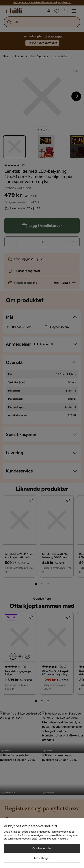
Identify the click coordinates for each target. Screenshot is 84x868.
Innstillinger (42, 858)
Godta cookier (42, 848)
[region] (42, 843)
